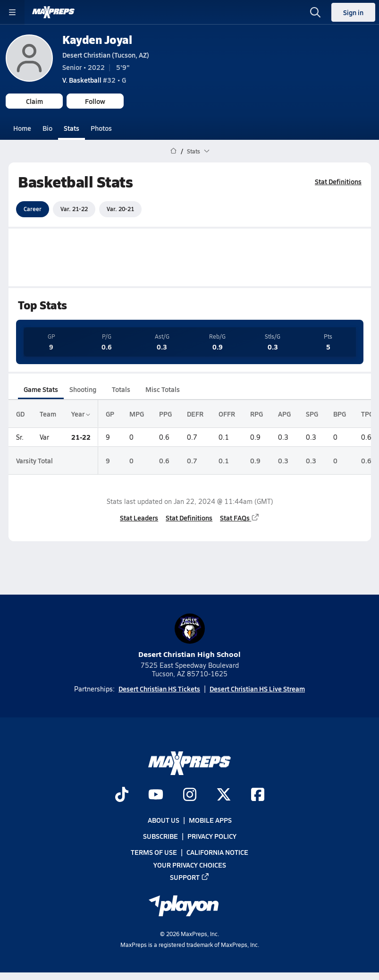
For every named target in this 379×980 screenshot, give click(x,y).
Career (33, 209)
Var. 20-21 (120, 209)
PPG (165, 414)
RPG (257, 414)
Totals (121, 389)
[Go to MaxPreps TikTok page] (122, 795)
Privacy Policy (212, 836)
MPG (137, 414)
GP (110, 414)
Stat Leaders (139, 518)
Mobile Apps (210, 820)
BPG (340, 414)
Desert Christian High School (189, 636)
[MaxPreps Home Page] (173, 151)
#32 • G (94, 80)
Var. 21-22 (74, 209)
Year (81, 414)
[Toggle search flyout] (315, 12)
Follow (95, 101)
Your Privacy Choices (190, 864)
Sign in (353, 12)
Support (190, 877)
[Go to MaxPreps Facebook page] (258, 795)
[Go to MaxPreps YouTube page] (156, 795)
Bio (47, 128)
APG (284, 414)
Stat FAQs (240, 518)
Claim (34, 101)
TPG (367, 414)
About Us (164, 820)
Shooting (83, 389)
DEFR (195, 414)
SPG (312, 414)
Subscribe (160, 836)
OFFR (227, 414)
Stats (72, 128)
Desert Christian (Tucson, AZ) (106, 55)
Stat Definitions (338, 181)
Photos (101, 128)
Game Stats (41, 389)
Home (22, 128)
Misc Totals (163, 389)
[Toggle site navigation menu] (12, 12)
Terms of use (154, 852)
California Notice (217, 852)
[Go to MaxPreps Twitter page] (224, 795)
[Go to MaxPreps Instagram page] (190, 795)
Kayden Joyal (97, 39)
